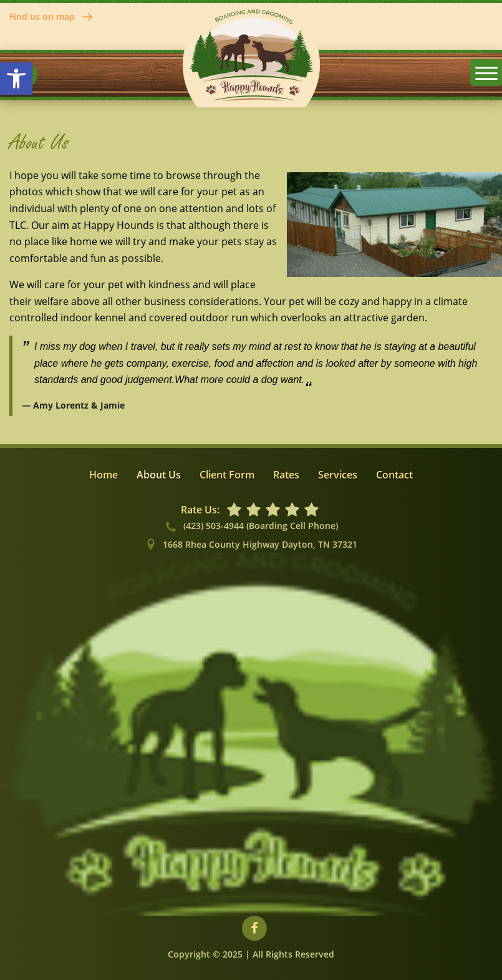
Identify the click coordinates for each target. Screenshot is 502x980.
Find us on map (52, 17)
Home (104, 475)
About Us (159, 475)
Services (338, 475)
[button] (16, 79)
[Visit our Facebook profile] (254, 928)
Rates (286, 475)
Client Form (227, 475)
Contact (394, 475)
